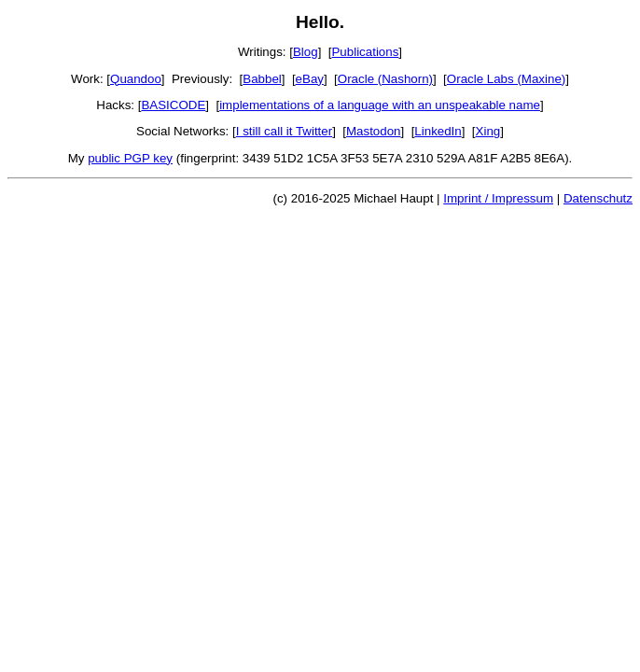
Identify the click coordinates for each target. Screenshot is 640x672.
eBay (310, 79)
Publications (365, 52)
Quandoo (136, 79)
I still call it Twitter (284, 131)
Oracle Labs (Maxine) (506, 79)
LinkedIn (438, 131)
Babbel (262, 79)
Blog (306, 52)
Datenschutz (598, 198)
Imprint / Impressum (498, 198)
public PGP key (130, 158)
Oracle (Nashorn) (385, 79)
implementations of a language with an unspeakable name (380, 105)
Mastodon (374, 131)
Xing (488, 131)
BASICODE (173, 105)
